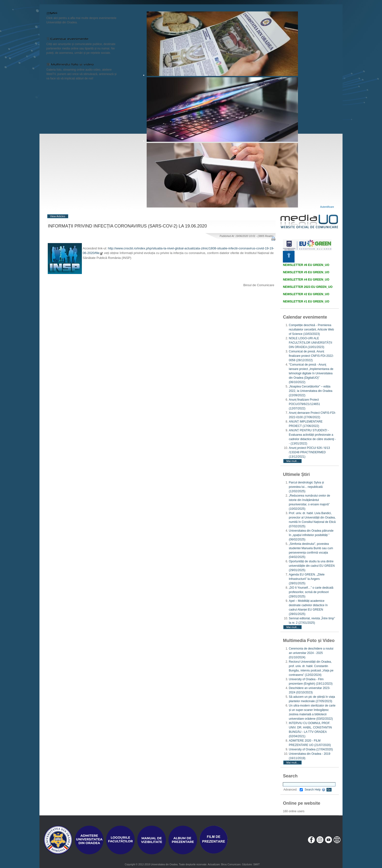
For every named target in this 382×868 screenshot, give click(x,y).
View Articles (58, 216)
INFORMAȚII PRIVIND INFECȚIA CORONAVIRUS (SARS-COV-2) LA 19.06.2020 (128, 226)
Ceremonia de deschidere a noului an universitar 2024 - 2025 (311, 653)
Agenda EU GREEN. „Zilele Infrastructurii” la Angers (307, 579)
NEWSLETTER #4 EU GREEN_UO (306, 280)
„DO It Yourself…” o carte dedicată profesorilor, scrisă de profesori (311, 592)
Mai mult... (292, 461)
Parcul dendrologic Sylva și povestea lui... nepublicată (306, 487)
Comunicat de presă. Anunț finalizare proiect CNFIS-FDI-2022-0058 (311, 356)
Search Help (315, 790)
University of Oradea (311, 749)
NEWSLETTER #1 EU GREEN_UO (306, 302)
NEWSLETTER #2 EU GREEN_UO (306, 294)
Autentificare (327, 207)
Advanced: (293, 790)
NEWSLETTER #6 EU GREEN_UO (306, 265)
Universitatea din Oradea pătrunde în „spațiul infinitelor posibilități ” (311, 535)
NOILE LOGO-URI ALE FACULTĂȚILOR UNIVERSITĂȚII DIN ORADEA (310, 343)
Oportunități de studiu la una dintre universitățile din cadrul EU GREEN (312, 566)
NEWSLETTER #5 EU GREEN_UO (306, 272)
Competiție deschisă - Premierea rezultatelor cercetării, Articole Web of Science (311, 330)
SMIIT (256, 864)
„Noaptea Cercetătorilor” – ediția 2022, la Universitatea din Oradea (310, 391)
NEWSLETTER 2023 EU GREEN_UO (308, 287)
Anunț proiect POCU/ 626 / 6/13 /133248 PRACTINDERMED (309, 452)
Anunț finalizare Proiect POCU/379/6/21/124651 (304, 404)
